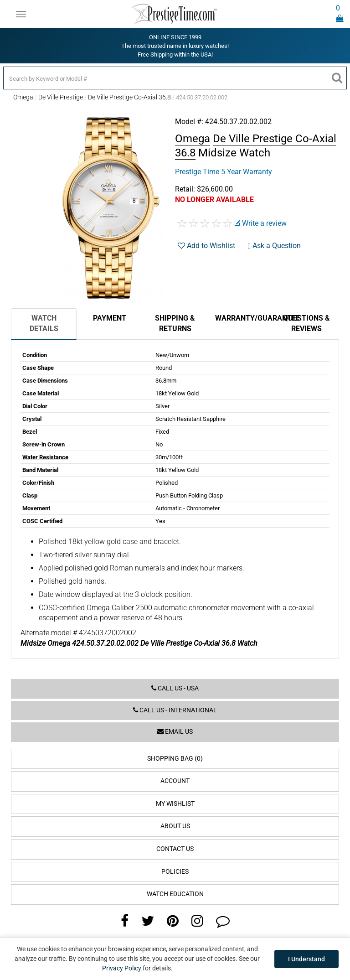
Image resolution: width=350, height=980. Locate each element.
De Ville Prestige (61, 97)
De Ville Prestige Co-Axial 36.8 (129, 97)
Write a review (261, 223)
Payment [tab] (110, 318)
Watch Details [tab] (44, 323)
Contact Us (175, 849)
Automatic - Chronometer (188, 508)
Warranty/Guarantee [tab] (244, 318)
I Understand (306, 959)
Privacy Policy (122, 968)
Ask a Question (274, 246)
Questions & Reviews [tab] (306, 323)
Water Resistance (45, 457)
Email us (175, 732)
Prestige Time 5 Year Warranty (224, 172)
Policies (175, 872)
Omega (23, 97)
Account (175, 781)
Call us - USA (175, 688)
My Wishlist (175, 804)
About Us (175, 826)
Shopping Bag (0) (175, 759)
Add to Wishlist (206, 246)
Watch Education (175, 894)
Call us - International (175, 710)
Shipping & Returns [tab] (175, 323)
